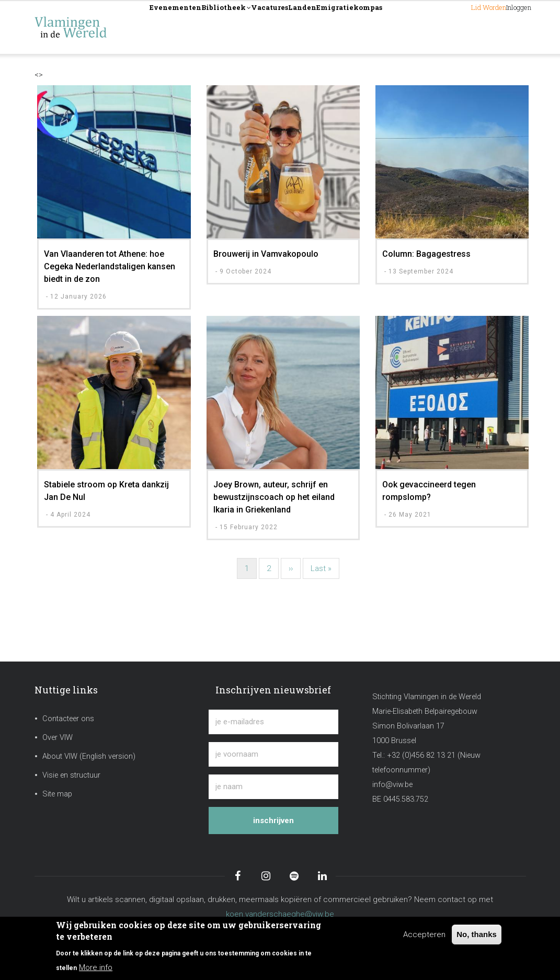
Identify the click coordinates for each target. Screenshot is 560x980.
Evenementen (187, 27)
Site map (57, 794)
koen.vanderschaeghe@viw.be (280, 914)
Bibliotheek (260, 28)
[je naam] (273, 787)
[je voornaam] (273, 754)
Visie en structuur (71, 775)
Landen (376, 27)
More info (96, 967)
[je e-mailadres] (273, 722)
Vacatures (325, 27)
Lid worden (447, 27)
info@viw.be (392, 785)
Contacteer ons (68, 719)
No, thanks (477, 934)
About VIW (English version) (89, 756)
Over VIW (58, 738)
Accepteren (424, 935)
